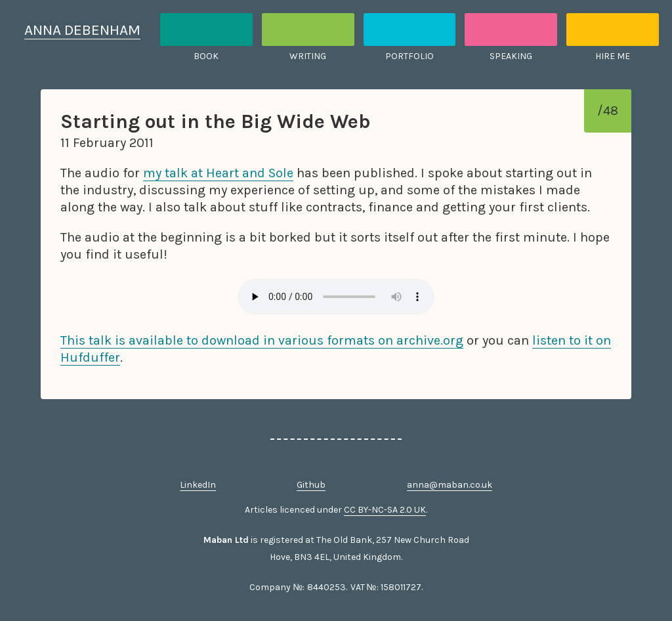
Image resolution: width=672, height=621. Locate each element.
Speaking (511, 56)
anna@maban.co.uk (450, 485)
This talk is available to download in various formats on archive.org (262, 340)
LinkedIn (198, 485)
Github (311, 485)
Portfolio (409, 56)
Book (206, 56)
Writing (308, 56)
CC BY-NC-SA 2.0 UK (385, 510)
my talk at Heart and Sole (218, 173)
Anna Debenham (82, 30)
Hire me (613, 56)
